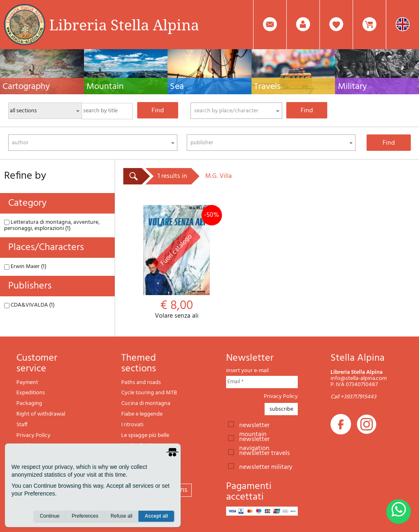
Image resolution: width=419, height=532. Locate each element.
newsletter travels (265, 452)
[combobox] (236, 111)
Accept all (156, 516)
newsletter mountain (254, 425)
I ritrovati (132, 425)
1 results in (172, 176)
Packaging (29, 404)
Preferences (85, 516)
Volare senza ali (177, 263)
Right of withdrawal (41, 414)
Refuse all (121, 516)
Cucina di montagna (146, 404)
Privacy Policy (33, 435)
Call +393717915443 (353, 397)
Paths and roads (141, 383)
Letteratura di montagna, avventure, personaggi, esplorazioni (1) (52, 225)
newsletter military (266, 466)
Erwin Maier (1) (25, 267)
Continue (50, 516)
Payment (27, 383)
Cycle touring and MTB (149, 393)
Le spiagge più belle (145, 435)
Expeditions (31, 393)
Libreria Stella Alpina (124, 25)
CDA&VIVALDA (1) (29, 305)
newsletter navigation (254, 439)
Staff (22, 425)
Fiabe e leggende (142, 414)
